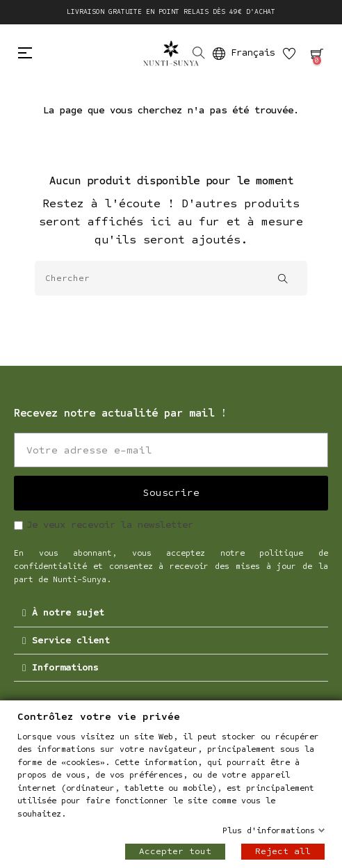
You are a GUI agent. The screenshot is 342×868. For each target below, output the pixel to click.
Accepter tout (175, 851)
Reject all (283, 851)
